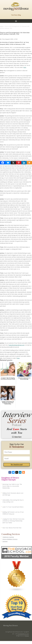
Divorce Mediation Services (10, 539)
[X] (13, 163)
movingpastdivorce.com (23, 634)
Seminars (5, 541)
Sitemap (27, 636)
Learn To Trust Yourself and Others (13, 507)
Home (2, 26)
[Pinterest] (19, 163)
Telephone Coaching (8, 537)
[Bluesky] (8, 163)
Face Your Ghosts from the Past (12, 528)
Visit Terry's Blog (16, 15)
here (25, 67)
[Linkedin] (24, 163)
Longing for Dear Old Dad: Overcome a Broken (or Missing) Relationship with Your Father (13, 521)
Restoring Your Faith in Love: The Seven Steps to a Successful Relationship (12, 486)
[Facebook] (3, 163)
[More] (29, 163)
